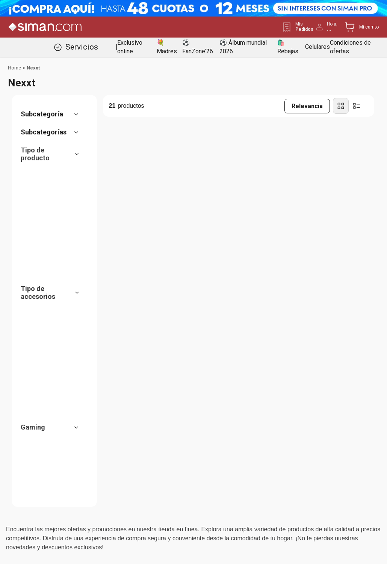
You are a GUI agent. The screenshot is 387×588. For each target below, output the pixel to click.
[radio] (341, 106)
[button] (53, 114)
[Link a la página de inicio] (14, 68)
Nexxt (33, 68)
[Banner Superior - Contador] (193, 8)
